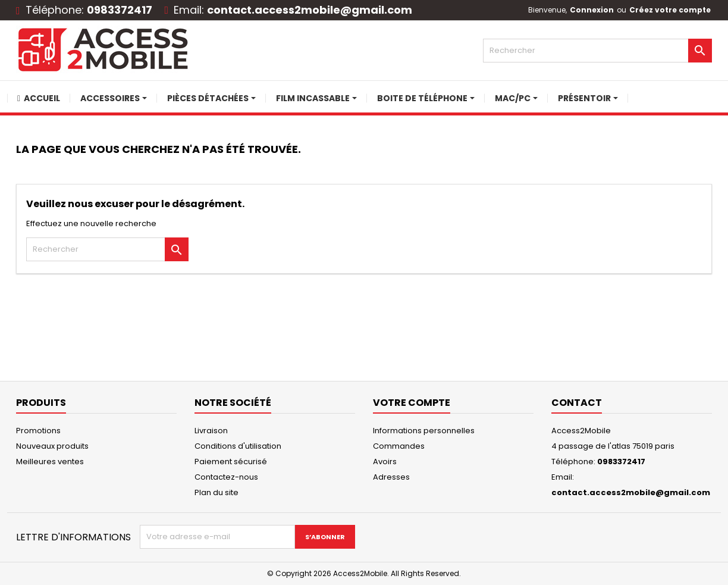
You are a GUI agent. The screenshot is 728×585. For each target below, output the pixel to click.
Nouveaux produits (52, 446)
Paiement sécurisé (231, 462)
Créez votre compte (670, 10)
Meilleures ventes (50, 462)
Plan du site (216, 492)
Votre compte (412, 403)
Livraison (211, 431)
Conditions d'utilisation (238, 446)
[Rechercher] (597, 51)
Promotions (38, 431)
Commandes (399, 446)
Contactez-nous (226, 477)
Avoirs (385, 462)
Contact (577, 403)
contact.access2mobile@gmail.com (310, 10)
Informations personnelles (424, 431)
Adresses (391, 477)
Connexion (592, 10)
